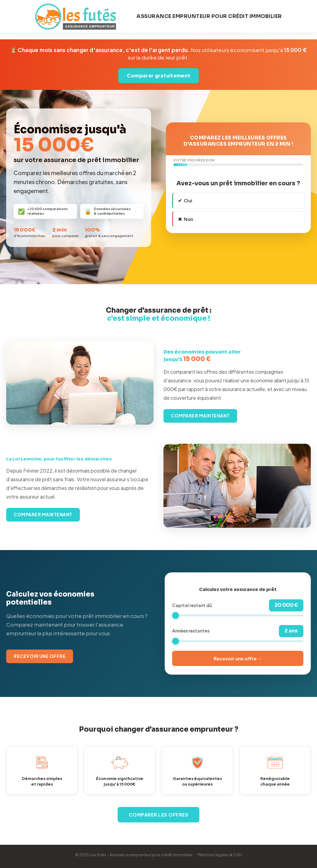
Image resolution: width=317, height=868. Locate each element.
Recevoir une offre (40, 656)
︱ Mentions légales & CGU (217, 855)
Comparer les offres (159, 815)
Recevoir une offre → (238, 658)
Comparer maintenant (200, 416)
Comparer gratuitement (158, 75)
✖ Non (186, 219)
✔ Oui (185, 200)
